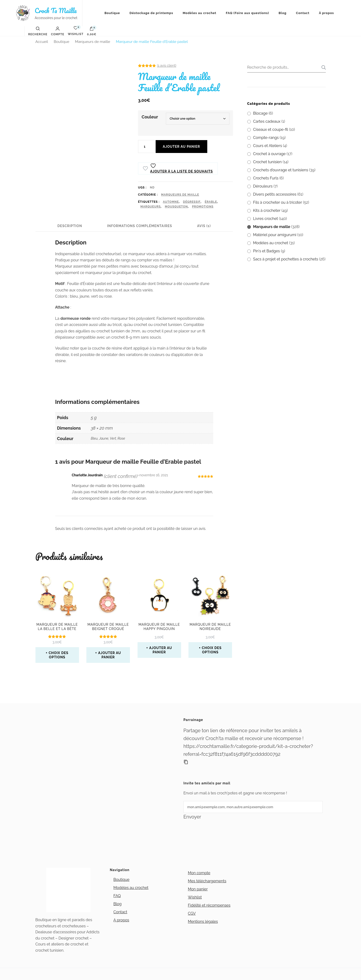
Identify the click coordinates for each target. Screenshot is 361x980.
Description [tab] (70, 226)
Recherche (322, 67)
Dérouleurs (263, 186)
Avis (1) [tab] (204, 226)
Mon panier (198, 889)
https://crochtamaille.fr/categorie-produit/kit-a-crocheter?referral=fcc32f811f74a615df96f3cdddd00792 (248, 750)
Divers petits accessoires (275, 194)
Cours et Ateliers (268, 146)
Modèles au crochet (200, 13)
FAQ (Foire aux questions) (247, 13)
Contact (303, 13)
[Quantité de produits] (146, 147)
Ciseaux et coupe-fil (271, 129)
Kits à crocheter (267, 211)
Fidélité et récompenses (209, 905)
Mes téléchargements (207, 881)
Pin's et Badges (267, 251)
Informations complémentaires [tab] (140, 226)
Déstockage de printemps (151, 13)
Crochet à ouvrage (270, 154)
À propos (326, 13)
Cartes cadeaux (267, 121)
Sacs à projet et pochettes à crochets (286, 259)
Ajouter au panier (181, 147)
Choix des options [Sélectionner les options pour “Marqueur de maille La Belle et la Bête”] (59, 655)
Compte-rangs (266, 138)
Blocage (260, 113)
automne (171, 202)
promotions (203, 207)
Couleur (150, 117)
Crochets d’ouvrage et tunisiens (281, 170)
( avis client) (167, 66)
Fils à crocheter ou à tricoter (278, 202)
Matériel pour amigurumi (275, 235)
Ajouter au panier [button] (109, 655)
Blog (283, 13)
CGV (192, 913)
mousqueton (176, 207)
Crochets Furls (266, 178)
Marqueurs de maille (180, 195)
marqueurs (151, 207)
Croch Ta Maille (56, 10)
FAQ (117, 896)
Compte (58, 31)
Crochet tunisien (267, 162)
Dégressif (192, 202)
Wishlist (195, 897)
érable (211, 202)
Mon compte (199, 873)
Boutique (112, 13)
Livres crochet (266, 219)
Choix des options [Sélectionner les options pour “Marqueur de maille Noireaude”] (212, 650)
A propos (121, 920)
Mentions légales (203, 922)
